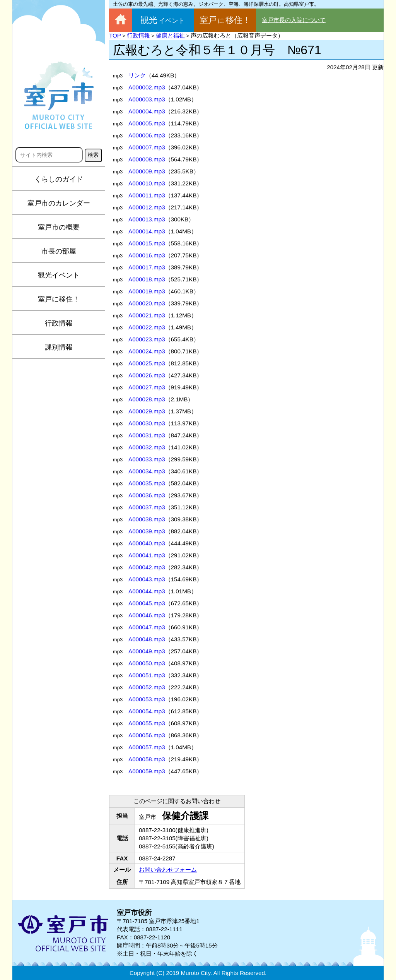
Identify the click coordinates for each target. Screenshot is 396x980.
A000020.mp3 (147, 303)
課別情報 (59, 347)
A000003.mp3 (147, 99)
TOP (115, 35)
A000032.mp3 (147, 447)
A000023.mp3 (147, 339)
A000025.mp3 (147, 363)
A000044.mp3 (147, 591)
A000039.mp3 (147, 531)
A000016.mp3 (147, 255)
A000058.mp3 (147, 759)
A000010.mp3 (147, 183)
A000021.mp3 (147, 315)
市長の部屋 (59, 251)
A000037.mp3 (147, 507)
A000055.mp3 (147, 723)
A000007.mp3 (147, 147)
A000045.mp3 (147, 603)
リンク (137, 75)
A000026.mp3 (147, 375)
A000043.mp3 (147, 579)
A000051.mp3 (147, 675)
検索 (93, 155)
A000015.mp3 (147, 243)
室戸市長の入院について (294, 20)
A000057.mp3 (147, 747)
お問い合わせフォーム (168, 869)
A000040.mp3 (147, 543)
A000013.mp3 (147, 219)
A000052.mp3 (147, 687)
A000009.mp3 (147, 171)
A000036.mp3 (147, 495)
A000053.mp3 (147, 699)
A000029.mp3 (147, 411)
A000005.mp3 (147, 123)
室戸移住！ (225, 20)
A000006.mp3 (147, 135)
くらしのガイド (59, 179)
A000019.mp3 (147, 291)
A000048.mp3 (147, 639)
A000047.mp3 (147, 627)
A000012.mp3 (147, 207)
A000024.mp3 (147, 351)
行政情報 (59, 323)
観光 (163, 20)
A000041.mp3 (147, 555)
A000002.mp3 (147, 87)
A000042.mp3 (147, 567)
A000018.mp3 (147, 279)
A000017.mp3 (147, 267)
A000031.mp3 (147, 435)
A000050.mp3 (147, 663)
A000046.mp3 (147, 615)
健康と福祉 (170, 35)
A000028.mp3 (147, 399)
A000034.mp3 (147, 471)
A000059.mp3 (147, 771)
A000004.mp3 (147, 111)
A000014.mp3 (147, 231)
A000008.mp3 (147, 159)
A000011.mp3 (147, 195)
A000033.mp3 (147, 459)
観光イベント (59, 275)
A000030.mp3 (147, 423)
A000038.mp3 (147, 519)
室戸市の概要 (59, 227)
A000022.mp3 (147, 327)
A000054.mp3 (147, 711)
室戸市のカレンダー (59, 203)
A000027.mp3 (147, 387)
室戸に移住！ (59, 299)
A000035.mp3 (147, 483)
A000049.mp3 (147, 651)
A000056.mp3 (147, 735)
